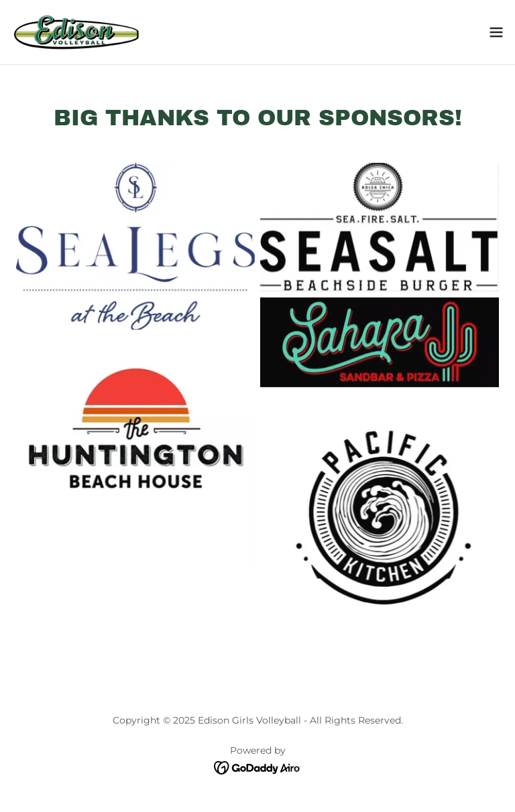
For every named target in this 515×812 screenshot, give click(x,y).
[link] (75, 32)
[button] (496, 32)
